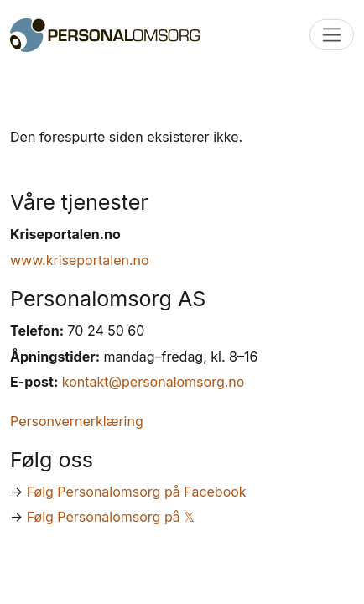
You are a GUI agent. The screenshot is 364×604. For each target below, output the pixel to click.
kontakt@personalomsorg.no (153, 382)
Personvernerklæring (77, 421)
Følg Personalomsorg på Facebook (137, 492)
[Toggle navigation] (332, 35)
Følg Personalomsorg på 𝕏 (111, 517)
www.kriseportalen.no (80, 260)
